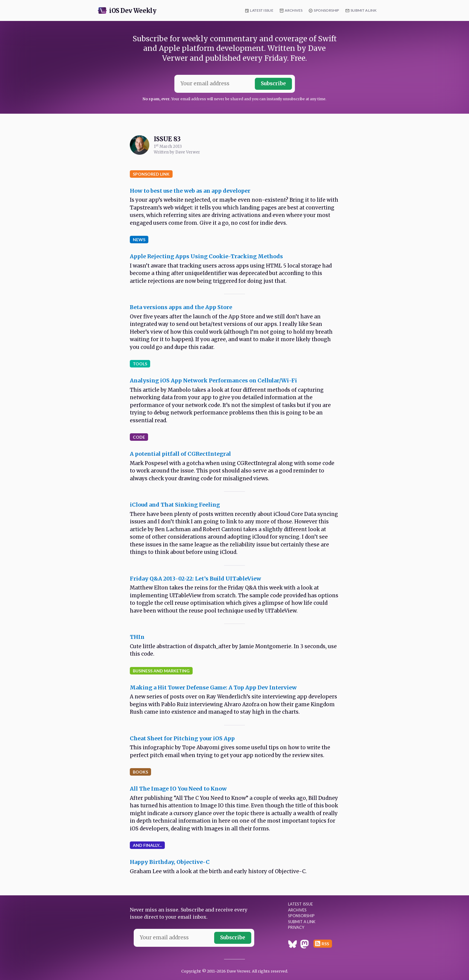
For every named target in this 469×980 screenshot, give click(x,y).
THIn (137, 637)
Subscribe (273, 83)
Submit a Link (364, 10)
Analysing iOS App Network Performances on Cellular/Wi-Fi (213, 380)
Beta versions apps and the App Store (181, 307)
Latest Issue (262, 10)
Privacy (296, 927)
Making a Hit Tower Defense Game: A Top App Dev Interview (213, 687)
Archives (294, 10)
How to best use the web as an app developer (190, 191)
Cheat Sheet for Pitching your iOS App (182, 738)
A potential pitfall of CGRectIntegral (180, 454)
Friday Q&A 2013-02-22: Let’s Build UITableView (195, 579)
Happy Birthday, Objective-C (170, 862)
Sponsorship (326, 10)
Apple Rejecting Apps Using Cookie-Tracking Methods (206, 256)
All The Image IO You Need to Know (178, 789)
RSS (325, 944)
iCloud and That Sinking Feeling (175, 505)
